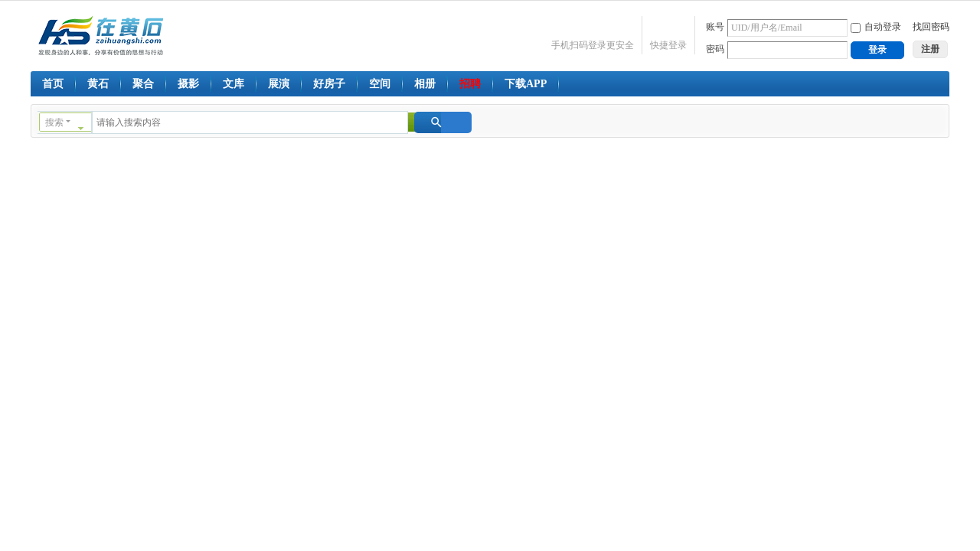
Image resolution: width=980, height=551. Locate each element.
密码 (715, 49)
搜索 (54, 122)
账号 (715, 27)
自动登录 (876, 27)
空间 (380, 84)
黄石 (98, 84)
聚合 (143, 84)
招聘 (470, 84)
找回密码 (931, 27)
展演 (279, 84)
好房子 (329, 84)
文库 (234, 84)
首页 (53, 84)
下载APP (526, 84)
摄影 (188, 84)
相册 (425, 84)
